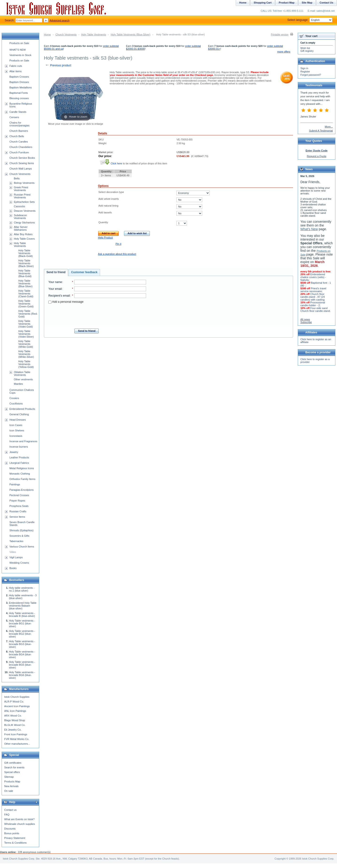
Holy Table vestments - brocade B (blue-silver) (22, 615)
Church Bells (17, 136)
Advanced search (60, 20)
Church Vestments (66, 34)
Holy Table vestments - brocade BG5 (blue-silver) (22, 665)
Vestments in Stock (20, 55)
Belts (17, 178)
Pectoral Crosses (19, 495)
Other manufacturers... (17, 744)
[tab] (56, 272)
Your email (55, 289)
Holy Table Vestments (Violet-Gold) (26, 324)
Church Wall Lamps (21, 169)
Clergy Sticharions (24, 223)
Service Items (17, 517)
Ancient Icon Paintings (17, 706)
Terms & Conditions (15, 843)
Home (47, 34)
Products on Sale (19, 43)
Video (13, 552)
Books (13, 568)
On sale (9, 791)
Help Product (105, 238)
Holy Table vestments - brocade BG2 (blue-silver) (22, 634)
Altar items (15, 71)
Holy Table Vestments (94, 34)
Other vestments (23, 379)
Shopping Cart (263, 3)
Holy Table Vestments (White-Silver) (26, 354)
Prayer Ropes (17, 501)
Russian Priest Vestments (22, 196)
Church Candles (19, 142)
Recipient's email (59, 296)
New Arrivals (11, 786)
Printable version (280, 35)
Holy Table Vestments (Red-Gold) (28, 314)
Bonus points (12, 833)
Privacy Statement (15, 838)
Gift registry (307, 51)
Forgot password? (311, 75)
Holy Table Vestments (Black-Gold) (25, 253)
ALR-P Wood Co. (14, 702)
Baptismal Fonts (19, 93)
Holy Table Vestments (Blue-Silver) (130, 34)
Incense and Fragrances (23, 441)
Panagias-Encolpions (21, 490)
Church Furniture (19, 152)
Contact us (10, 810)
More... (329, 127)
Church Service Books (22, 158)
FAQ (7, 815)
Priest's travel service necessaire (313, 290)
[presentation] (97, 315)
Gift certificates (13, 763)
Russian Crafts (18, 511)
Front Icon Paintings (16, 734)
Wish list (305, 48)
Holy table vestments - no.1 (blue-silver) (22, 589)
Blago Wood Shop (15, 720)
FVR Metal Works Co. (17, 739)
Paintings (15, 484)
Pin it (118, 244)
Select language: (310, 20)
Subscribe (306, 322)
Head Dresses (18, 420)
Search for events (14, 767)
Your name (55, 282)
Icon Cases (16, 425)
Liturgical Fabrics (19, 463)
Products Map (12, 781)
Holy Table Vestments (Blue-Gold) (25, 273)
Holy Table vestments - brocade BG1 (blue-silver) (22, 623)
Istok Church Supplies (17, 697)
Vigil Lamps (16, 557)
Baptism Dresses (19, 82)
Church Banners (19, 131)
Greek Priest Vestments (21, 189)
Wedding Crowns (19, 563)
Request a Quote (316, 156)
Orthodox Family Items (22, 479)
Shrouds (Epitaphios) (21, 530)
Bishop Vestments (24, 183)
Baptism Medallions (21, 87)
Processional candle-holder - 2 (313, 304)
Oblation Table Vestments (22, 374)
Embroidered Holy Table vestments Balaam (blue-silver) (23, 606)
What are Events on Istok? (19, 819)
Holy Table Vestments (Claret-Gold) (26, 294)
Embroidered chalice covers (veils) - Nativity (313, 277)
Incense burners (19, 447)
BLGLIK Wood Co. (15, 725)
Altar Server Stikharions (21, 228)
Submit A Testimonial (321, 131)
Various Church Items (22, 547)
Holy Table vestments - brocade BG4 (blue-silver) (22, 654)
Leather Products (19, 457)
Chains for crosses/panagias (19, 124)
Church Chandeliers (21, 147)
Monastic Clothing (20, 474)
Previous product (58, 65)
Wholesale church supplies (20, 824)
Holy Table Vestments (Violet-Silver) (26, 334)
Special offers (12, 772)
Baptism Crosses (19, 77)
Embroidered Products (22, 409)
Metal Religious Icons (22, 468)
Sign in (304, 68)
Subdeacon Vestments (20, 217)
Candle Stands (18, 112)
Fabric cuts (16, 66)
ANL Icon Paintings (15, 711)
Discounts (10, 829)
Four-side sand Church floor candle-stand (315, 309)
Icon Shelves (17, 430)
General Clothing (19, 414)
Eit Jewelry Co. (13, 730)
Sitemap (9, 777)
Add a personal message (66, 302)
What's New (309, 229)
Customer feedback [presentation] (84, 272)
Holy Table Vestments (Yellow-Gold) (26, 364)
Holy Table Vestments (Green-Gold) (26, 304)
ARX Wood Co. (13, 716)
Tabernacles (16, 541)
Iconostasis (16, 436)
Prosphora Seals (19, 506)
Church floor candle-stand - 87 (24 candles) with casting (313, 297)
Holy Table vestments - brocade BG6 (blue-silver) (22, 675)
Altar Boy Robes (23, 234)
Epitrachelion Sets (24, 202)
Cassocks (19, 206)
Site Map (307, 3)
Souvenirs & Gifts (19, 536)
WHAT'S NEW (18, 50)
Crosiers (14, 398)
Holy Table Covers (24, 239)
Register (305, 72)
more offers (284, 52)
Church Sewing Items (22, 163)
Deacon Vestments (25, 211)
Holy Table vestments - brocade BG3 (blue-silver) (22, 644)
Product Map (287, 3)
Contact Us (326, 3)
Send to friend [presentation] (56, 272)
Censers (14, 117)
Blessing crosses (19, 98)
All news (305, 319)
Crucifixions (16, 404)
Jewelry (14, 452)
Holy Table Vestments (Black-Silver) (26, 263)
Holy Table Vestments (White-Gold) (26, 344)
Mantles (18, 384)
